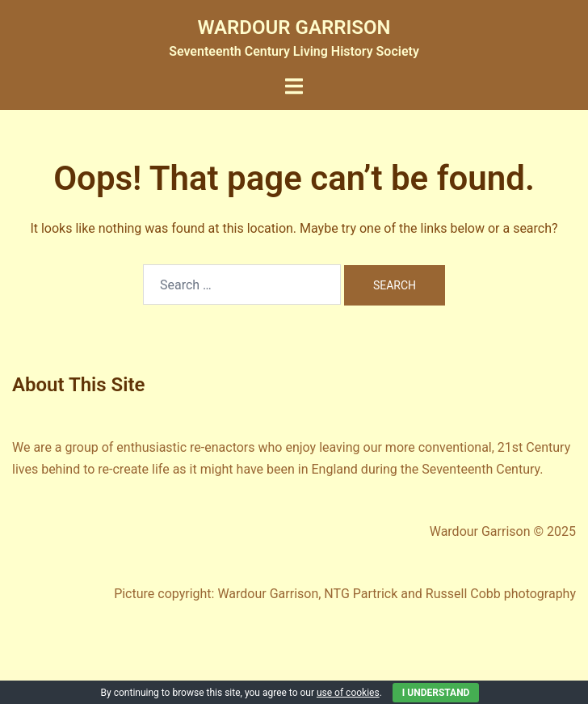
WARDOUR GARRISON (294, 27)
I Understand (436, 693)
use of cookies (348, 693)
